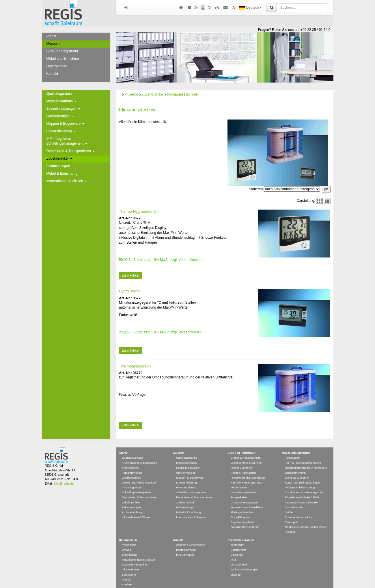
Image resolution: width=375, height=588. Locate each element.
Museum (53, 44)
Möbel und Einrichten (63, 59)
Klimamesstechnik (182, 94)
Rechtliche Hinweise (241, 525)
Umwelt (126, 535)
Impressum (237, 530)
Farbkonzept (292, 443)
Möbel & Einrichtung (62, 173)
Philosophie (129, 530)
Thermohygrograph (135, 342)
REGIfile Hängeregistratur (246, 467)
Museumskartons (62, 101)
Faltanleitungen (58, 166)
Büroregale (291, 507)
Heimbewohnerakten (243, 477)
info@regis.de (64, 468)
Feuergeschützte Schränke (301, 487)
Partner (126, 564)
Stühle (289, 497)
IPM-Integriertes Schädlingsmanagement (67, 141)
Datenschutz (238, 535)
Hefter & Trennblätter (243, 458)
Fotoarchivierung (61, 131)
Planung (290, 517)
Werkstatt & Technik (297, 463)
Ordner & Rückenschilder (246, 443)
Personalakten (239, 472)
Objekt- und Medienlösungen (140, 467)
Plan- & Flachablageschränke (303, 448)
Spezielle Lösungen (64, 109)
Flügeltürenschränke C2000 (302, 482)
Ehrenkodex (129, 540)
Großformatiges (60, 116)
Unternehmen (57, 66)
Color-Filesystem (241, 502)
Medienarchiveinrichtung (300, 472)
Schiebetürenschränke (298, 502)
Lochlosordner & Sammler (246, 448)
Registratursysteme (242, 507)
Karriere (127, 569)
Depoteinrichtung (295, 458)
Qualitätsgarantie (60, 94)
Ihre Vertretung (185, 540)
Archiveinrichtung (133, 497)
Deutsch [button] (250, 8)
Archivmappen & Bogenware (139, 448)
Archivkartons (130, 453)
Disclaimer (237, 540)
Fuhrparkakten (239, 482)
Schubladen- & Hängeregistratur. (305, 477)
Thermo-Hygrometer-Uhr (139, 188)
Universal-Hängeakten (244, 487)
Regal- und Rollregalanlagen (302, 467)
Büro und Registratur (62, 51)
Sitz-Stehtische (294, 492)
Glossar (127, 579)
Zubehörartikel (59, 158)
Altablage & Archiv (242, 497)
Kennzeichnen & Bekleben (247, 492)
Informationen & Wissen (67, 181)
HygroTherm (129, 268)
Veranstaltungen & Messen (138, 545)
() (192, 8)
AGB (233, 545)
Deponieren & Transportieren (71, 151)
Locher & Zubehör (241, 453)
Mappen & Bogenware (66, 124)
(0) (206, 8)
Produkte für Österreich (245, 512)
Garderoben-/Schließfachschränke (306, 512)
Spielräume (129, 560)
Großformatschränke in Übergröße (306, 453)
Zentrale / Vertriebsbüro (191, 530)
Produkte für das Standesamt (248, 463)
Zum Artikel (130, 252)
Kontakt (52, 74)
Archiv (51, 36)
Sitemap (235, 560)
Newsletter (128, 574)
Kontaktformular (186, 535)
